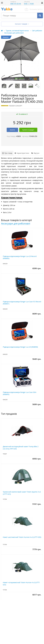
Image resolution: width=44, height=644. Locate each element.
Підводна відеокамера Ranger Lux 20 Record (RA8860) (20, 257)
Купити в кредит (28, 130)
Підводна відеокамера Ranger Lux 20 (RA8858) (20, 347)
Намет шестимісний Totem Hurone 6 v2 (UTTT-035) (22, 537)
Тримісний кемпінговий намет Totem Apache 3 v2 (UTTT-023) (22, 493)
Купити (12, 130)
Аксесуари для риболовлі (16, 224)
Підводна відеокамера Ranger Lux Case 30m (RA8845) (20, 393)
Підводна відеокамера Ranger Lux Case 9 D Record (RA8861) (22, 303)
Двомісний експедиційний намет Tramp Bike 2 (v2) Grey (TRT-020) (21, 448)
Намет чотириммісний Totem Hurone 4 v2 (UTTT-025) (21, 584)
